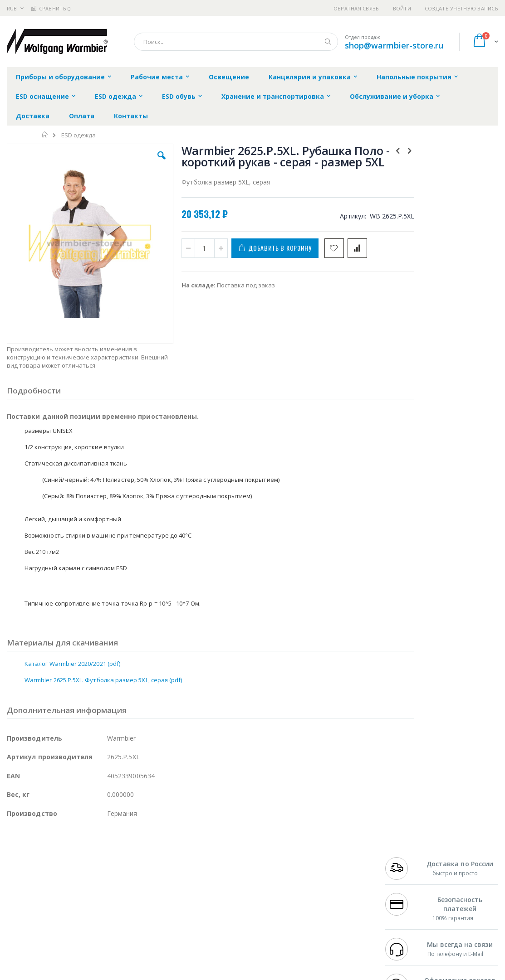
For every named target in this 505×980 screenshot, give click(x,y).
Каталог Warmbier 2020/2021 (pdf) (72, 614)
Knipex (52, 936)
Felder (80, 883)
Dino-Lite (78, 901)
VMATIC (115, 919)
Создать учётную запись (461, 8)
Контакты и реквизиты (335, 857)
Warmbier (50, 919)
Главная (45, 135)
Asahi (105, 883)
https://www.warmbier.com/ (165, 974)
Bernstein (20, 936)
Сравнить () (51, 8)
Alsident (131, 857)
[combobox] (236, 42)
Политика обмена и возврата (218, 874)
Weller (102, 857)
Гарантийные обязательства (218, 857)
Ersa (39, 857)
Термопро (108, 866)
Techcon (84, 919)
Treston (17, 919)
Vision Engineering (32, 901)
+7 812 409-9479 (407, 866)
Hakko (16, 857)
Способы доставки (328, 874)
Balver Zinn (22, 883)
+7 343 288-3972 (407, 874)
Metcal (76, 866)
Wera (77, 936)
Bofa (13, 866)
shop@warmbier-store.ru (394, 45)
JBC (58, 857)
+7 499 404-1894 (407, 857)
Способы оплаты (326, 892)
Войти (402, 8)
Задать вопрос (197, 919)
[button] (146, 162)
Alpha (55, 883)
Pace (78, 857)
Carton (108, 901)
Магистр (143, 866)
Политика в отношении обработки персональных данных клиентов (226, 897)
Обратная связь (356, 8)
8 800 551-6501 (409, 883)
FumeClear (43, 866)
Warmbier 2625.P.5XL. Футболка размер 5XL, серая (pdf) (103, 630)
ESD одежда (78, 135)
